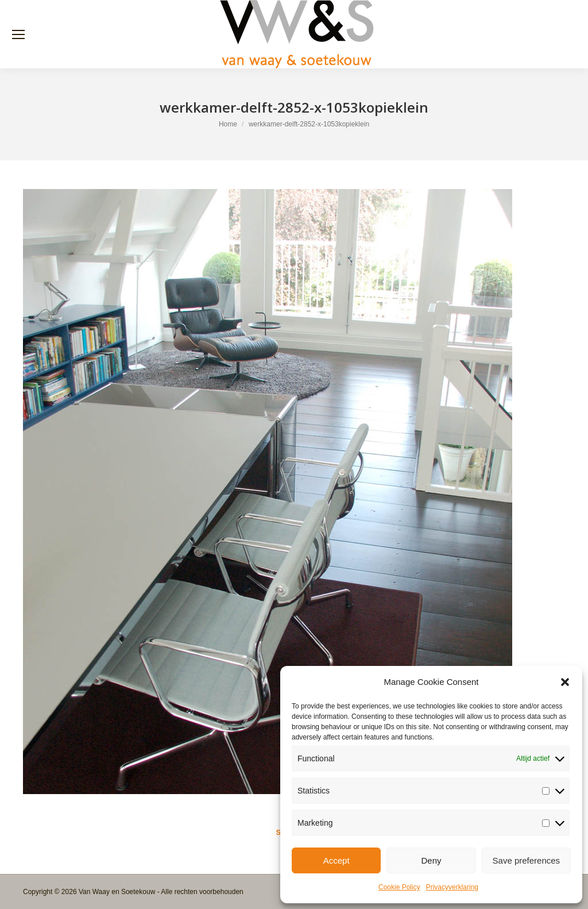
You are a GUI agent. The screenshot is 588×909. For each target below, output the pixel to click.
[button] (565, 682)
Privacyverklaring (452, 887)
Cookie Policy (399, 887)
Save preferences (527, 860)
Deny (431, 860)
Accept (336, 860)
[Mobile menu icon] (18, 34)
